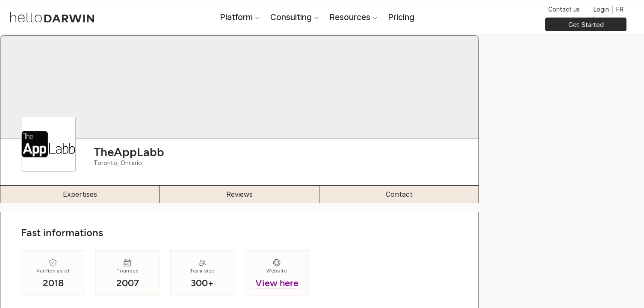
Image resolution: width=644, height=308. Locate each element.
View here (277, 283)
